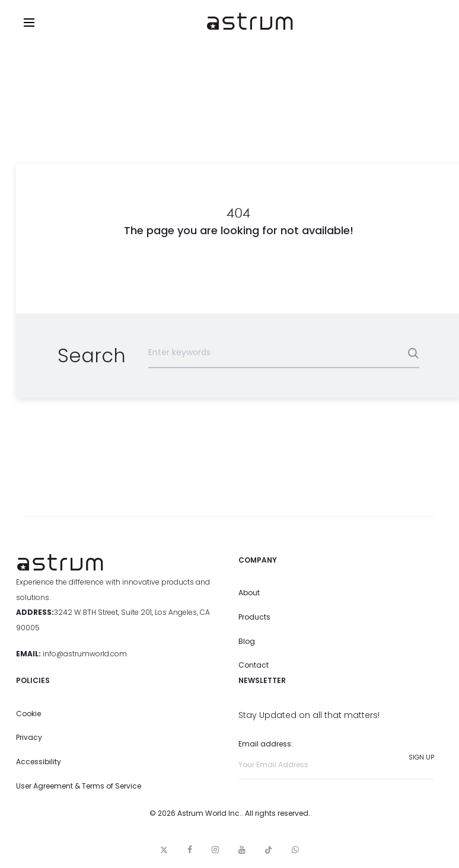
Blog (247, 641)
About (249, 593)
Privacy (29, 737)
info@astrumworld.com (85, 654)
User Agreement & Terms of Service (79, 786)
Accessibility (39, 762)
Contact (254, 665)
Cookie (28, 714)
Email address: (336, 759)
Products (254, 617)
